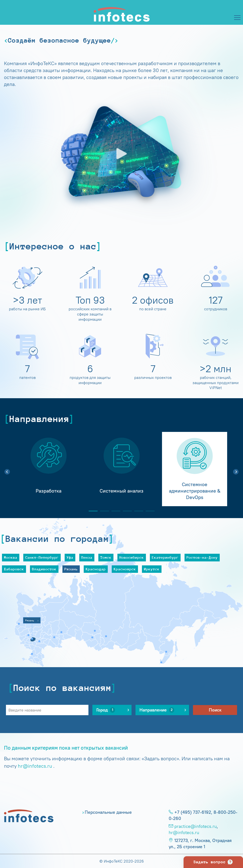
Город (106, 710)
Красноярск (125, 569)
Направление (157, 710)
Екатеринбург (165, 557)
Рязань (71, 569)
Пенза (87, 557)
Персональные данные (108, 812)
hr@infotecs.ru (35, 766)
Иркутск (152, 569)
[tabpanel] (48, 469)
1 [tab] (91, 511)
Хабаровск (14, 569)
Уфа (70, 557)
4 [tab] (125, 511)
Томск (106, 557)
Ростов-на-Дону (202, 557)
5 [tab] (137, 511)
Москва (11, 557)
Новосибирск (132, 557)
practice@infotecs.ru (196, 826)
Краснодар (96, 569)
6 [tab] (148, 511)
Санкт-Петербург (42, 557)
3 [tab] (114, 511)
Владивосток (44, 569)
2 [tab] (103, 511)
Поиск (215, 710)
